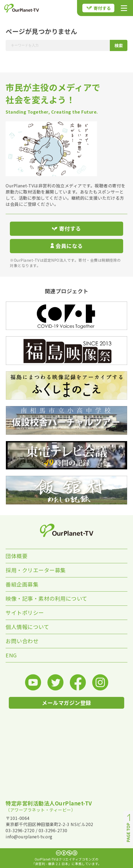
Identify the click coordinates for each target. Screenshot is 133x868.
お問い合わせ (22, 641)
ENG (11, 655)
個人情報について (27, 627)
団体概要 (17, 556)
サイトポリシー (25, 613)
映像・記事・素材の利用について (47, 598)
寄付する (99, 8)
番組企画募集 (22, 584)
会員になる (67, 246)
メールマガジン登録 (66, 703)
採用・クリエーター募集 (36, 570)
